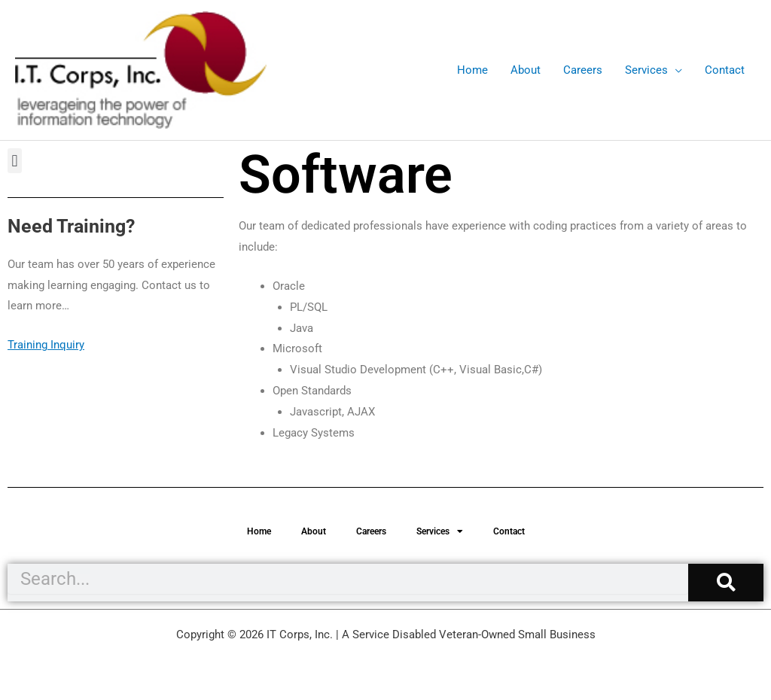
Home (259, 531)
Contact (509, 531)
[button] (15, 161)
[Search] (726, 583)
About (314, 531)
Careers (371, 531)
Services (440, 531)
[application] (675, 70)
